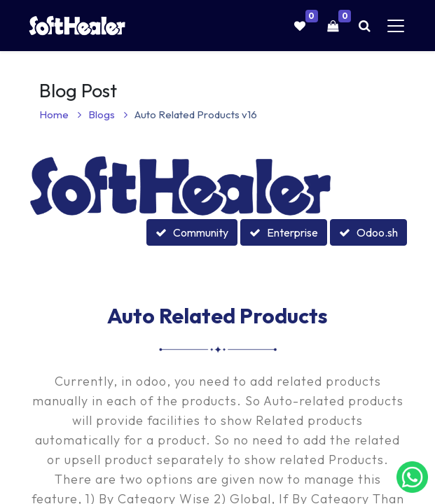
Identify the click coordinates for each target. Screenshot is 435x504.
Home (60, 114)
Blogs (108, 114)
